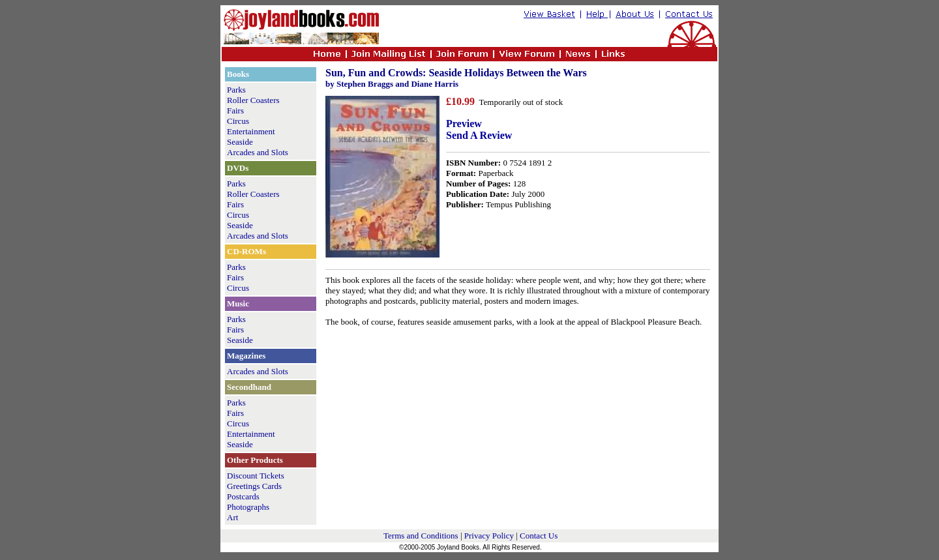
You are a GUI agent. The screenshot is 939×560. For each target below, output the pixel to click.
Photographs (248, 507)
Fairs (235, 111)
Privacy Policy (489, 536)
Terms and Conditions (421, 536)
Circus (238, 121)
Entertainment (251, 131)
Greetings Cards (254, 486)
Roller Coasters (253, 100)
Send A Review (479, 135)
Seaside (240, 142)
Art (232, 517)
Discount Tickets (256, 476)
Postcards (243, 496)
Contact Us (539, 536)
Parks (236, 90)
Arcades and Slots (258, 152)
